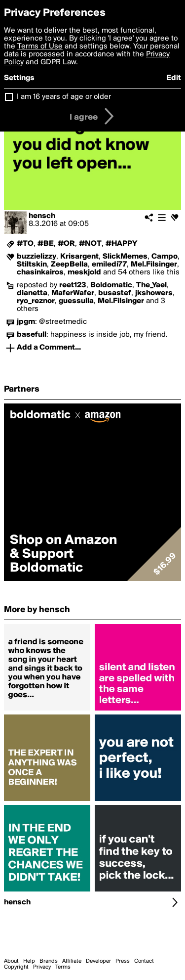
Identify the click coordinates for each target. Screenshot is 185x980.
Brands (49, 961)
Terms (63, 967)
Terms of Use (40, 46)
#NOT (90, 244)
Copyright (16, 967)
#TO (25, 244)
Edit (174, 78)
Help (29, 961)
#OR (66, 244)
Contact (144, 961)
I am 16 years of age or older (64, 97)
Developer (98, 961)
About (11, 961)
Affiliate (72, 961)
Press (123, 961)
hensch (42, 216)
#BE (46, 244)
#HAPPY (121, 244)
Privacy (42, 967)
